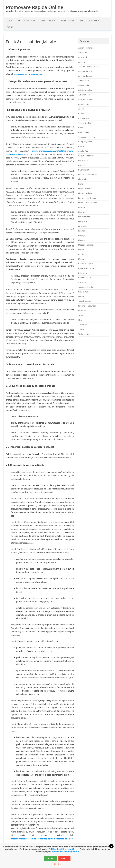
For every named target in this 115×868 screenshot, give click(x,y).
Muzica (81, 259)
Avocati (81, 109)
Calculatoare (84, 118)
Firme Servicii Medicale (88, 203)
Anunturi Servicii (85, 71)
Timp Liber (83, 325)
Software (82, 311)
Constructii (83, 146)
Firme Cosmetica (85, 189)
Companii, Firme (85, 142)
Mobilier (82, 254)
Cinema (81, 128)
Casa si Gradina (48, 21)
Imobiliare (83, 221)
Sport (81, 315)
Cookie (57, 864)
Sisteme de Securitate (87, 306)
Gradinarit (83, 207)
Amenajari (83, 57)
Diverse (81, 165)
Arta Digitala (84, 85)
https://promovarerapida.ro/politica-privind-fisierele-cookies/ (42, 839)
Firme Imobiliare (85, 193)
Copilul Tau (83, 151)
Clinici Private (84, 132)
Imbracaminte (84, 217)
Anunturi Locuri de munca (89, 67)
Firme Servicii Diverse (87, 198)
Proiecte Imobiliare (86, 268)
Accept (51, 858)
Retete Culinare (85, 278)
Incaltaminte (83, 226)
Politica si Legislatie (86, 264)
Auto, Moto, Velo (26, 21)
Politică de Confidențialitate (65, 852)
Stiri (80, 320)
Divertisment (68, 21)
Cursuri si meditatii (86, 156)
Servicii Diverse (85, 301)
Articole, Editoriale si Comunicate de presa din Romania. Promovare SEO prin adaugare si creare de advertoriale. (52, 11)
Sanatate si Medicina (90, 21)
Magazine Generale (86, 245)
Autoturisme (84, 104)
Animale (82, 62)
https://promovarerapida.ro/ (28, 74)
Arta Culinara (84, 81)
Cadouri (82, 113)
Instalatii (82, 231)
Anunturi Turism (85, 76)
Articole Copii (84, 95)
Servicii (81, 297)
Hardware (83, 212)
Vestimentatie (84, 334)
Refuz (64, 858)
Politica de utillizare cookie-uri (64, 849)
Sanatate (82, 282)
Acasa (9, 21)
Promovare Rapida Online (35, 7)
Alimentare (83, 52)
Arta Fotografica (85, 90)
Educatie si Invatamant (88, 175)
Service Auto (84, 292)
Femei (81, 184)
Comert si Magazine (87, 137)
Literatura (82, 240)
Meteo (81, 250)
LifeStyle (82, 236)
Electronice (83, 179)
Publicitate (83, 273)
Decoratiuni (83, 160)
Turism (10, 27)
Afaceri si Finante (85, 48)
